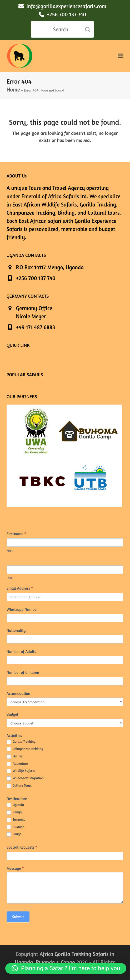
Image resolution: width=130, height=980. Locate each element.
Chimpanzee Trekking (25, 749)
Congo (14, 834)
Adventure (17, 764)
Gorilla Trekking (21, 742)
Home (13, 90)
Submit (18, 917)
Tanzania (16, 820)
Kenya (14, 812)
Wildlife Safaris (21, 771)
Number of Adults (21, 652)
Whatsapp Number (22, 609)
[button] (121, 56)
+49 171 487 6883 (36, 327)
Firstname (16, 534)
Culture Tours (19, 786)
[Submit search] (88, 30)
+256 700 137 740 (66, 14)
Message (15, 868)
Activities (14, 735)
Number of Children (23, 672)
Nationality (16, 630)
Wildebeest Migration (25, 778)
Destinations (17, 799)
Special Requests (22, 847)
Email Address (20, 588)
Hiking (14, 756)
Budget (12, 714)
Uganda (15, 805)
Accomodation (18, 693)
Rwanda (16, 827)
